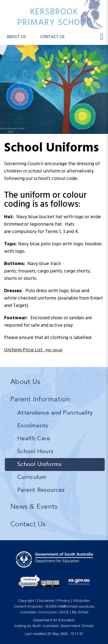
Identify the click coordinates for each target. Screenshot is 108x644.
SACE (64, 613)
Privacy (64, 601)
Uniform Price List (33, 350)
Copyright (26, 601)
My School (80, 613)
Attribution (81, 601)
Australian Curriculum (38, 613)
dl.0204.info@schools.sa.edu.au (70, 607)
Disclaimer (46, 601)
